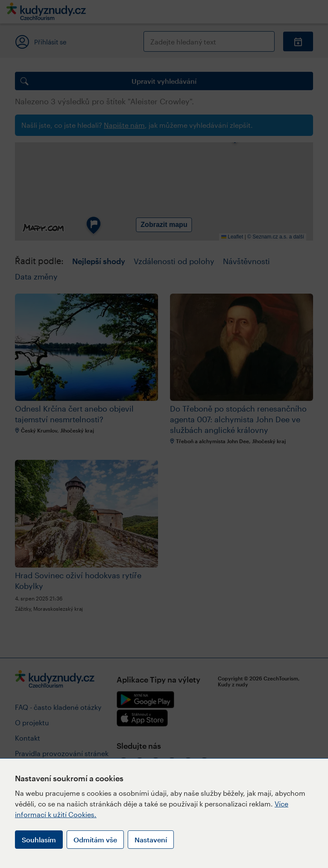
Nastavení (151, 840)
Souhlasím (39, 840)
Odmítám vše (95, 840)
